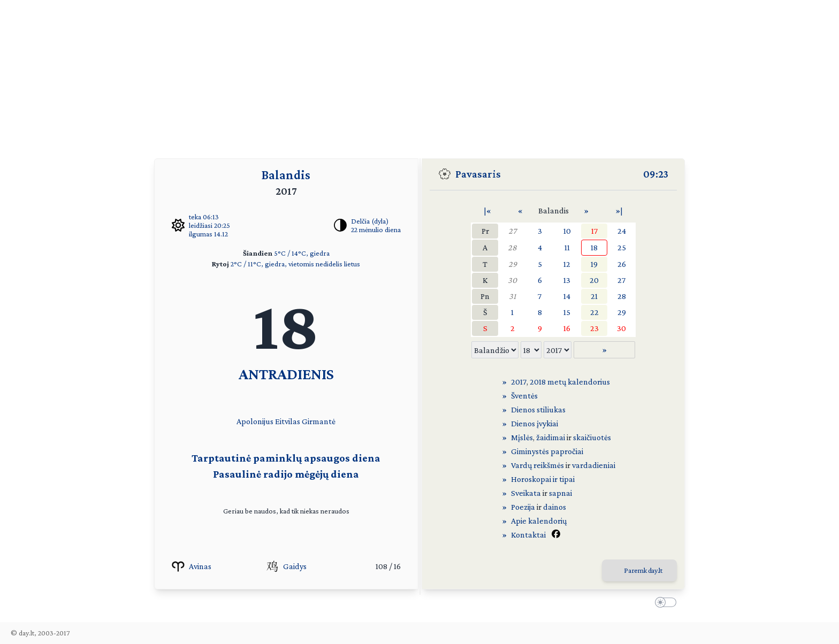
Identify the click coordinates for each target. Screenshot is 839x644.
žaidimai (551, 437)
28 (512, 247)
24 (622, 231)
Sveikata (526, 493)
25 (622, 247)
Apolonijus (255, 421)
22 (594, 312)
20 (594, 280)
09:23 (656, 174)
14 (567, 296)
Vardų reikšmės (537, 465)
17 (594, 231)
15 (567, 312)
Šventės (524, 396)
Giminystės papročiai (547, 451)
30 (512, 280)
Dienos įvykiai (535, 423)
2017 (519, 382)
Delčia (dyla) (370, 221)
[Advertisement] (419, 75)
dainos (555, 507)
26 (622, 264)
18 (594, 247)
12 (567, 264)
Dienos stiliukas (538, 409)
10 (567, 231)
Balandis (286, 175)
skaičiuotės (592, 437)
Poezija (523, 507)
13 (567, 280)
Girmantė (319, 421)
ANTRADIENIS (286, 374)
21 (594, 296)
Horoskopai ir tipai (543, 479)
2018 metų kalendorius (570, 382)
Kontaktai (528, 535)
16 (567, 328)
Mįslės (522, 437)
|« (487, 210)
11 (567, 247)
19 (594, 264)
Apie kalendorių (539, 521)
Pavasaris (478, 174)
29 (513, 264)
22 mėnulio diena (376, 229)
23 (594, 328)
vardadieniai (594, 465)
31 (512, 296)
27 (512, 231)
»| (619, 210)
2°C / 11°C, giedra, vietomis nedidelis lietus (295, 264)
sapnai (560, 493)
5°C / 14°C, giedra (302, 253)
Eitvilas (288, 421)
